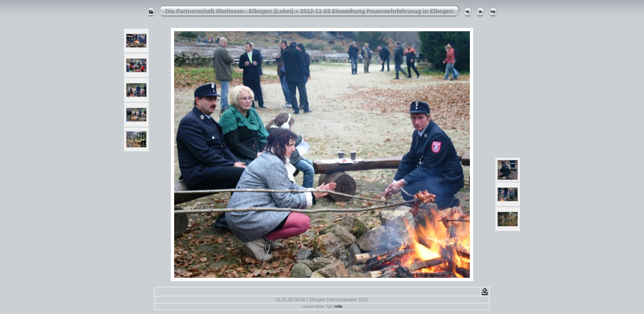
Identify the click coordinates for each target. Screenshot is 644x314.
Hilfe (339, 306)
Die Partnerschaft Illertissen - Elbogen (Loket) (230, 11)
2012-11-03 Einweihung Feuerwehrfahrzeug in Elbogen (377, 11)
